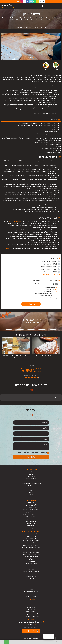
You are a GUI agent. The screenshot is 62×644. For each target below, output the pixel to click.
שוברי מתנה (31, 488)
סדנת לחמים (31, 569)
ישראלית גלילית (31, 526)
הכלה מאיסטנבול (31, 523)
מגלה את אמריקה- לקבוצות (31, 550)
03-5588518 (30, 625)
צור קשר (31, 492)
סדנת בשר (31, 481)
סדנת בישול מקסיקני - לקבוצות (31, 552)
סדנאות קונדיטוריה (31, 479)
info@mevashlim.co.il (16, 222)
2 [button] (32, 58)
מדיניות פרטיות (31, 497)
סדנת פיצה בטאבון (31, 576)
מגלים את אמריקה (31, 519)
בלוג (31, 490)
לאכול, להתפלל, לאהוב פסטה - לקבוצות (31, 543)
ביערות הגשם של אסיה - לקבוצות (31, 554)
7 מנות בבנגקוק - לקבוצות (31, 614)
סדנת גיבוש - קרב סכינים (31, 536)
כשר (41, 2)
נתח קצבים (31, 503)
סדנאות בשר (31, 486)
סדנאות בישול (31, 476)
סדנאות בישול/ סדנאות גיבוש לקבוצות (31, 483)
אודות (31, 474)
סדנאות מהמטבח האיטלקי (31, 592)
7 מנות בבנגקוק (31, 607)
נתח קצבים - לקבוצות (31, 538)
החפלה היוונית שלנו (31, 521)
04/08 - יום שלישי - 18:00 (50, 269)
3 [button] (30, 58)
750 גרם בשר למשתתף (31, 505)
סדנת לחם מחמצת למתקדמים (31, 572)
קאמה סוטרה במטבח (31, 609)
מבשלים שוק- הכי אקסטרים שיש (31, 534)
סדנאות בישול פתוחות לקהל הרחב (31, 27)
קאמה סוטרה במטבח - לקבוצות (31, 616)
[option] (31, 46)
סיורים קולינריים (31, 561)
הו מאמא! (31, 605)
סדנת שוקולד (31, 579)
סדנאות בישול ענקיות (31, 564)
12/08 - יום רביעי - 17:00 (51, 272)
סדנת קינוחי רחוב (31, 581)
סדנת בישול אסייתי (31, 594)
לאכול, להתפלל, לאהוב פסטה (31, 514)
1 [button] (33, 58)
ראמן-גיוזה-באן (31, 528)
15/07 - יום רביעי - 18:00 (51, 261)
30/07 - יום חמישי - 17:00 (50, 267)
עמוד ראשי (43, 27)
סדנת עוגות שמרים (31, 574)
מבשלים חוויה (31, 472)
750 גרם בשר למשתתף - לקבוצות (31, 548)
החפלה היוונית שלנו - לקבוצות (31, 541)
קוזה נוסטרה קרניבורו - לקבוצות (31, 545)
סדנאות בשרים (31, 589)
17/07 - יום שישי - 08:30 (51, 264)
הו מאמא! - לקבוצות (31, 612)
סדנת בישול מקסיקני (31, 512)
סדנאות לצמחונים (31, 596)
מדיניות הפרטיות (49, 643)
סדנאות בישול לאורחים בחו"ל (31, 557)
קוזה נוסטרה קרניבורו (31, 507)
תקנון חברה (9, 249)
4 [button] (29, 58)
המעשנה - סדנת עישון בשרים (31, 510)
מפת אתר (31, 495)
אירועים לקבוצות (31, 559)
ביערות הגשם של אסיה (31, 517)
